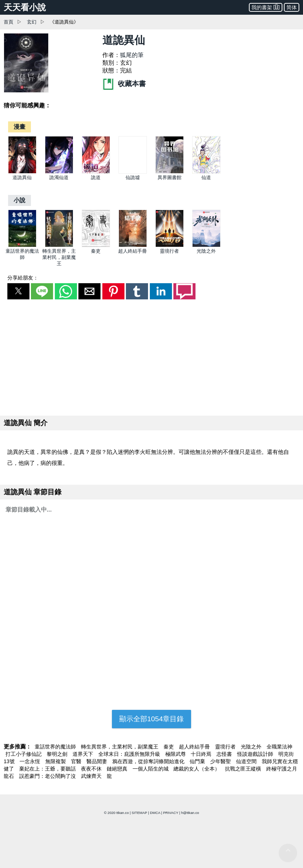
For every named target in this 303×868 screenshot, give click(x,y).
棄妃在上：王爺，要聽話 (48, 769)
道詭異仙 (22, 177)
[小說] (20, 200)
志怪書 (225, 754)
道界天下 (84, 754)
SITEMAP (140, 813)
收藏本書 (124, 84)
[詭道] (96, 172)
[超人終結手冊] (133, 246)
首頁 (8, 22)
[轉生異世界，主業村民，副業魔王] (59, 246)
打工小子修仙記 (24, 754)
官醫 (77, 761)
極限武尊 (176, 754)
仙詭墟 (133, 177)
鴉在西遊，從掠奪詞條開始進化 (149, 761)
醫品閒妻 (98, 761)
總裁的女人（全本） (197, 769)
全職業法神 (279, 747)
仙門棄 (198, 761)
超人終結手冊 (133, 251)
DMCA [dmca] (155, 813)
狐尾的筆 (132, 55)
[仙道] (206, 172)
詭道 (96, 177)
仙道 (206, 177)
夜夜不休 (92, 769)
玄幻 (32, 22)
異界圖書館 (170, 177)
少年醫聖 (221, 761)
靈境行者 (169, 251)
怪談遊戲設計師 (256, 754)
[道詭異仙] (22, 172)
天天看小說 (25, 7)
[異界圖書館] (170, 172)
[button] (18, 291)
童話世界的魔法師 (56, 747)
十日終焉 (202, 754)
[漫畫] (20, 127)
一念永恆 (31, 761)
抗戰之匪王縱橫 (244, 769)
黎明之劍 (58, 754)
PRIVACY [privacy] (171, 813)
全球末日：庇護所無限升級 (130, 754)
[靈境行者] (170, 246)
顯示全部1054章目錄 (152, 719)
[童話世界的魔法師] (22, 246)
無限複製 (56, 761)
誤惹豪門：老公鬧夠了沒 (48, 776)
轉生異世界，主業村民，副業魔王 (59, 257)
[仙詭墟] (133, 172)
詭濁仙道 (59, 177)
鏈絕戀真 (118, 769)
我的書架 (266, 7)
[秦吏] (96, 246)
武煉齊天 (92, 776)
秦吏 (96, 251)
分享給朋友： (23, 278)
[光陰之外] (206, 246)
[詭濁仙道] (59, 172)
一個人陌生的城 (151, 769)
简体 (292, 7)
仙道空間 (247, 761)
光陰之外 (206, 251)
